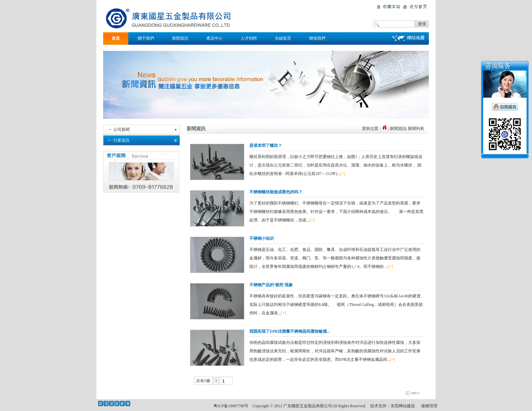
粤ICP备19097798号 (231, 406)
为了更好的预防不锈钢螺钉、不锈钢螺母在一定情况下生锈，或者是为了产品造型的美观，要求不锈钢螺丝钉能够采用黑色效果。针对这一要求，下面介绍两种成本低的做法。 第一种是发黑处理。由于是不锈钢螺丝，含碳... (336, 212)
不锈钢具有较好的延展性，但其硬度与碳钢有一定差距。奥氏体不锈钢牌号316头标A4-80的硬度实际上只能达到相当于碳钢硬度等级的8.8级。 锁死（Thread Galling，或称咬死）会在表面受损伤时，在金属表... (336, 305)
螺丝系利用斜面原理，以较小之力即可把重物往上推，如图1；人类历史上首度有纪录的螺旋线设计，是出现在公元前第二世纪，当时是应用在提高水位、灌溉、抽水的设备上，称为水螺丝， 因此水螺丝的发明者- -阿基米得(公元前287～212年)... (336, 165)
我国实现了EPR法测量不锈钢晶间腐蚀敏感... (290, 331)
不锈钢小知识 (262, 238)
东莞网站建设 (403, 406)
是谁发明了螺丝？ (266, 145)
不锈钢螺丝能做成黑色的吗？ (276, 192)
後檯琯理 (429, 406)
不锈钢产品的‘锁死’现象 (271, 285)
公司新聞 (121, 130)
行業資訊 (121, 140)
